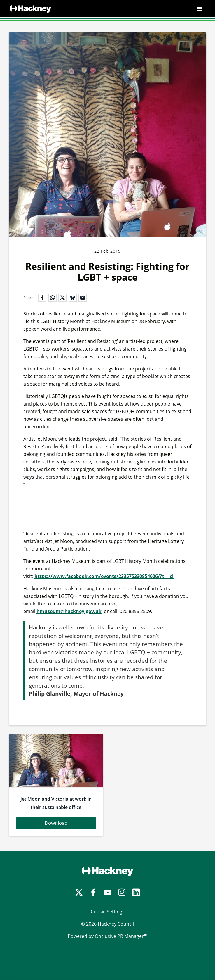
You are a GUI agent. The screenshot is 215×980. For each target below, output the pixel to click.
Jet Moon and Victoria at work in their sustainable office (56, 803)
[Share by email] (83, 298)
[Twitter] (79, 892)
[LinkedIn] (136, 892)
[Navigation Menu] (200, 9)
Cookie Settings (108, 912)
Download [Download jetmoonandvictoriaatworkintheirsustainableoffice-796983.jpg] (56, 823)
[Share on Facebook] (42, 298)
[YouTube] (107, 892)
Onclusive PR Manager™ (121, 936)
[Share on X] (62, 298)
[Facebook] (93, 892)
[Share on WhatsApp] (53, 298)
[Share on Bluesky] (73, 298)
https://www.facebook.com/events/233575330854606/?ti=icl (104, 576)
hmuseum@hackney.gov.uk (69, 611)
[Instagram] (122, 892)
